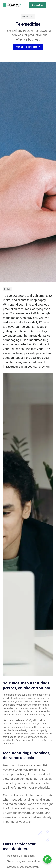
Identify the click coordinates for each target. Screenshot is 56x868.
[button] (50, 5)
